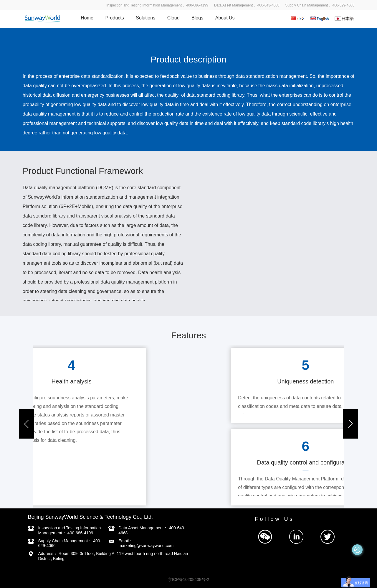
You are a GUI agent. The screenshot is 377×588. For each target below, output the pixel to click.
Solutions (145, 18)
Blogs (197, 18)
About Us (225, 18)
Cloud (173, 18)
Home (87, 18)
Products (115, 18)
